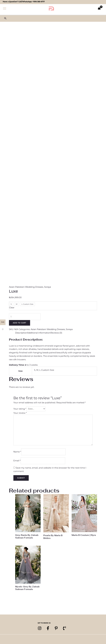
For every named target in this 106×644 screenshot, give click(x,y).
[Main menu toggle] (5, 8)
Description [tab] (21, 333)
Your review (20, 413)
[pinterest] (56, 629)
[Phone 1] (64, 629)
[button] (5, 18)
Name (17, 452)
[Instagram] (40, 629)
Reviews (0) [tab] (57, 333)
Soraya (48, 287)
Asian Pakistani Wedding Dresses (26, 287)
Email (17, 461)
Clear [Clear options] (12, 308)
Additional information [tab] (39, 333)
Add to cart (20, 323)
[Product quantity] (25, 317)
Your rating (20, 409)
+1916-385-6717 (39, 2)
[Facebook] (48, 629)
